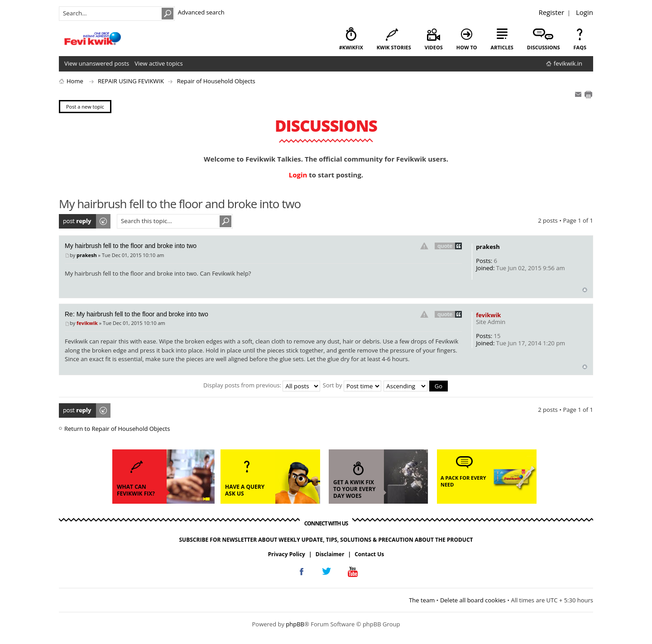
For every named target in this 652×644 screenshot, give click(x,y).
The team (422, 600)
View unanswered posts (97, 63)
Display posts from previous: (262, 385)
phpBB (295, 624)
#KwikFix (351, 47)
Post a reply (85, 221)
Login (585, 12)
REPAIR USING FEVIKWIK (131, 81)
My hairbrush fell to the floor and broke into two (131, 246)
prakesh (87, 255)
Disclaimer (330, 554)
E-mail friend (578, 95)
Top (585, 290)
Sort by (352, 385)
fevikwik (87, 323)
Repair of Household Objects (216, 81)
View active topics (158, 63)
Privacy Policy (287, 554)
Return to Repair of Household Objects (117, 429)
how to (467, 47)
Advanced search (201, 12)
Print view (588, 95)
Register (551, 12)
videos (434, 47)
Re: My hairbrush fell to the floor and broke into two (137, 314)
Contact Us (369, 554)
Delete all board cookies (473, 600)
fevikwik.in (568, 63)
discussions (544, 47)
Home (75, 81)
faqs (580, 47)
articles (502, 47)
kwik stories (394, 47)
